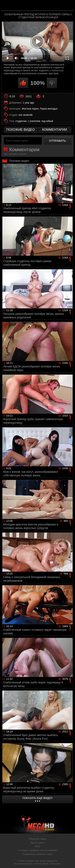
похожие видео (20, 130)
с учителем (34, 121)
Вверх (69, 861)
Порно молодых (49, 109)
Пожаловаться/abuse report (37, 854)
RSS (37, 847)
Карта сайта (37, 843)
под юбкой (47, 121)
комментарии (55, 130)
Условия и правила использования (37, 850)
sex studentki (26, 115)
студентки (21, 121)
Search (69, 5)
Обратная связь (37, 839)
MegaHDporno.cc (49, 7)
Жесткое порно (30, 109)
